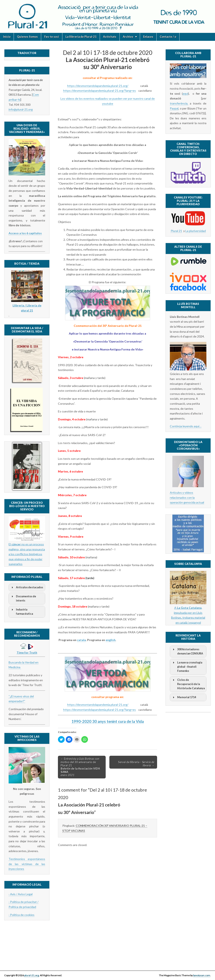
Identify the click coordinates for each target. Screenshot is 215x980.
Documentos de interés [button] (23, 598)
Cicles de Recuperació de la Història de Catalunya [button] (188, 684)
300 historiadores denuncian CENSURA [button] (187, 651)
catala (81, 640)
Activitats (110, 37)
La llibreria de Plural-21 (81, 37)
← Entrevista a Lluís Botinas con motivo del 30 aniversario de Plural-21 (80, 767)
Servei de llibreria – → (136, 764)
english (111, 640)
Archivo (128, 37)
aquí (185, 93)
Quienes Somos (27, 37)
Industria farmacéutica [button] (22, 611)
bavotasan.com (202, 975)
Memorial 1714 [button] (184, 697)
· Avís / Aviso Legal (21, 894)
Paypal (174, 108)
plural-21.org (32, 975)
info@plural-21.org (21, 109)
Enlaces (148, 37)
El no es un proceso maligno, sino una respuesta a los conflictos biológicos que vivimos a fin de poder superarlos (27, 554)
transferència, (179, 103)
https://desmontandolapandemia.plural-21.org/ (98, 86)
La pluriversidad (196, 231)
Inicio (7, 37)
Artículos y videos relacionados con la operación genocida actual (187, 497)
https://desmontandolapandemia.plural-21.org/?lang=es (100, 91)
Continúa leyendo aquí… (186, 426)
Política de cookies (22, 915)
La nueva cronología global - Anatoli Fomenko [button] (187, 666)
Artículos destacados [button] (27, 587)
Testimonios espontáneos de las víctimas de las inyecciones (27, 864)
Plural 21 (176, 231)
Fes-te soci (52, 37)
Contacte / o (168, 37)
